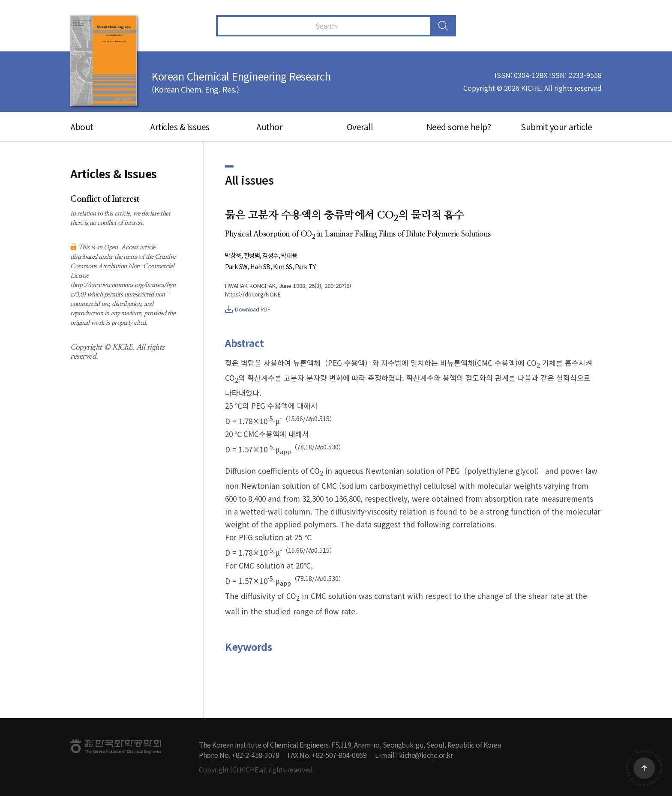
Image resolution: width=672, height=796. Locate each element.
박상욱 (234, 255)
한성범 (254, 255)
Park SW (237, 266)
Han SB (262, 266)
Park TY (310, 266)
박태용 (294, 255)
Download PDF (247, 309)
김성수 (274, 255)
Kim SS (286, 266)
